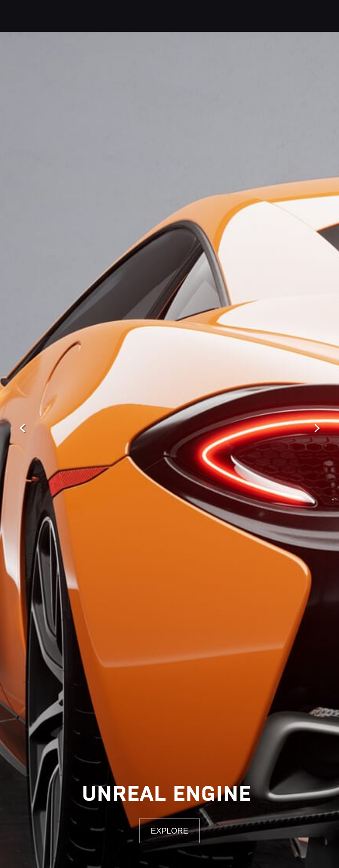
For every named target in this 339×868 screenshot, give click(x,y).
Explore (169, 831)
